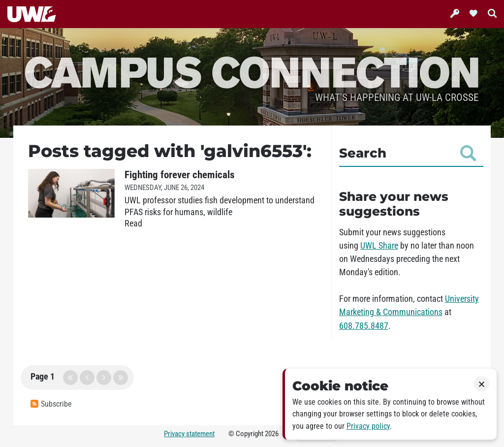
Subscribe (51, 404)
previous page (87, 378)
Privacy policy (368, 426)
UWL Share (379, 246)
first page (70, 378)
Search (408, 153)
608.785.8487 (364, 326)
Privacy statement (189, 434)
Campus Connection (252, 71)
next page (104, 378)
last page (121, 378)
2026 (272, 434)
